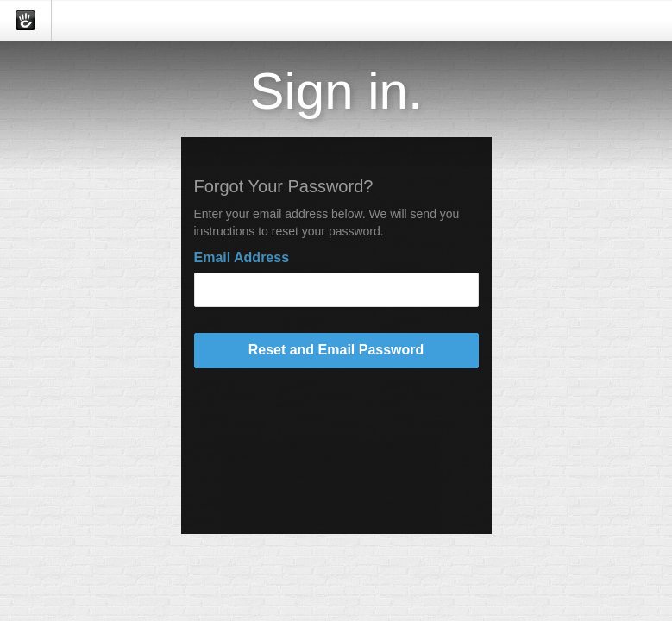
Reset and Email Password (336, 350)
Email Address (242, 257)
